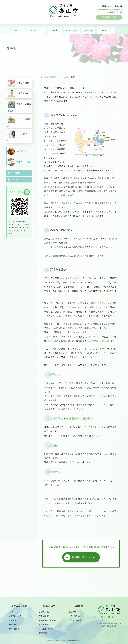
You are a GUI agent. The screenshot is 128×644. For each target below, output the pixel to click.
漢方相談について (75, 612)
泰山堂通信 (17, 152)
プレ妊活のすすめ (19, 136)
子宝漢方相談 (18, 83)
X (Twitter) (14, 173)
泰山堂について (36, 30)
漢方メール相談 (19, 162)
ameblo (13, 180)
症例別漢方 (72, 30)
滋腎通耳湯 (53, 375)
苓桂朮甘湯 (53, 472)
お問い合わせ (106, 30)
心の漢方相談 (43, 624)
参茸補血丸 (105, 341)
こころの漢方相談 (19, 121)
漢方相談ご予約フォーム (79, 557)
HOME (18, 30)
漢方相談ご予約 (109, 17)
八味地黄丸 (92, 341)
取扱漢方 (55, 30)
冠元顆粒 (52, 445)
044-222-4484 (111, 6)
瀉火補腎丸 (54, 341)
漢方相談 (88, 30)
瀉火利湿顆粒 (55, 419)
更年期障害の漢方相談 (19, 106)
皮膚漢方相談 (18, 94)
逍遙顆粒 (88, 419)
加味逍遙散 (73, 419)
